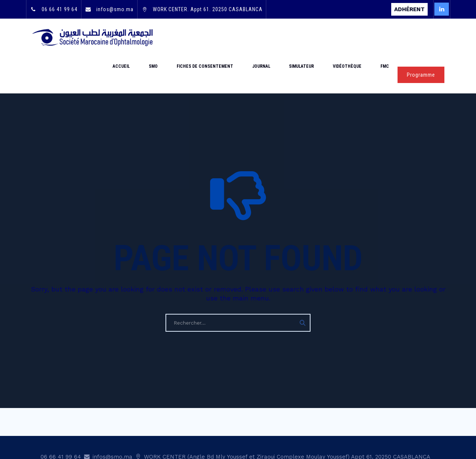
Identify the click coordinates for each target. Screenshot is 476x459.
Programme (421, 38)
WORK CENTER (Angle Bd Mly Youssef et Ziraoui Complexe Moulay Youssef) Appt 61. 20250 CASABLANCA (286, 420)
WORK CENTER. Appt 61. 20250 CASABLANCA (207, 9)
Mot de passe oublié (219, 431)
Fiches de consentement (241, 37)
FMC (389, 37)
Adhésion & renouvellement (288, 431)
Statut (339, 431)
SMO (198, 37)
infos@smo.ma (114, 9)
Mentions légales (377, 431)
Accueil (174, 37)
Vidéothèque (359, 37)
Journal (290, 37)
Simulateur (322, 37)
